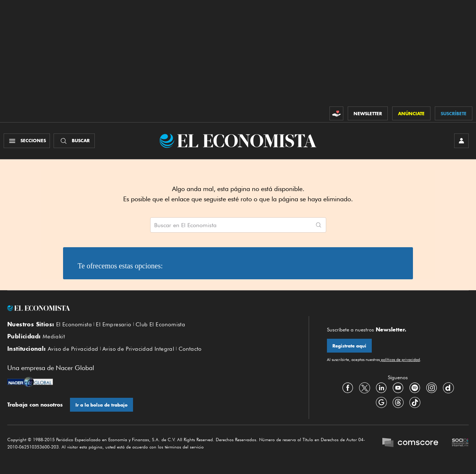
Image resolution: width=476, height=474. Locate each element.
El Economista (74, 325)
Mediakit (54, 337)
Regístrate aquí (349, 346)
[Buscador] (74, 141)
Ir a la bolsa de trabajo (102, 405)
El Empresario (114, 325)
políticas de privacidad (400, 360)
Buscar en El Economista (185, 225)
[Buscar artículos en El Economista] (231, 225)
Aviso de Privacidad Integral (138, 349)
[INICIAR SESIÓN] (461, 141)
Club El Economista (160, 325)
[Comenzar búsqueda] (319, 225)
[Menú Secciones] (27, 141)
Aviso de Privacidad (73, 349)
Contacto (190, 349)
